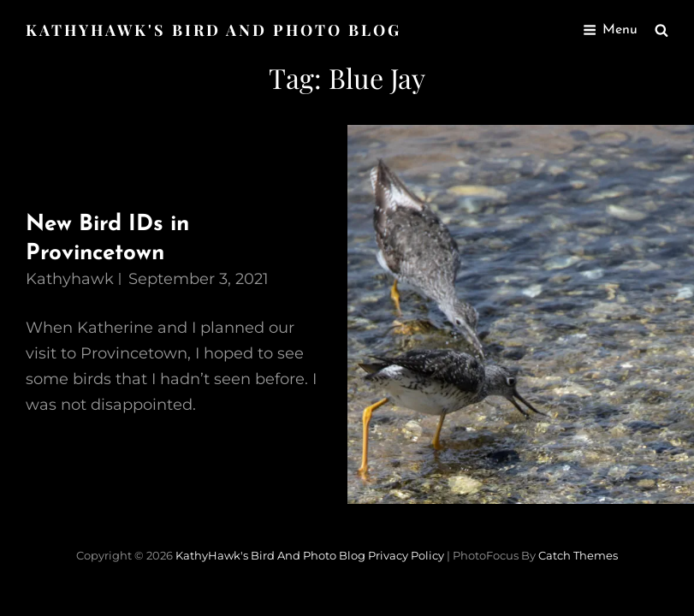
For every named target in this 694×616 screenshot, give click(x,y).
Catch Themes (578, 555)
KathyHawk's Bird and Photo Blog (214, 30)
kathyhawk (70, 279)
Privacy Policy (406, 555)
